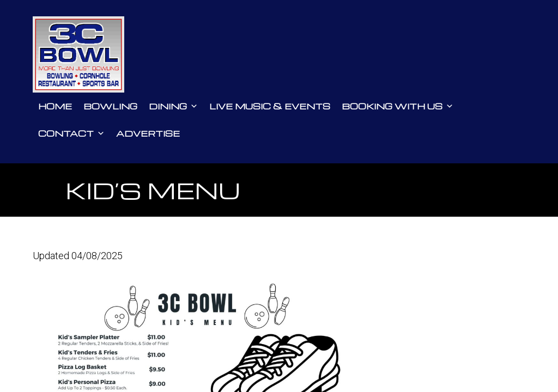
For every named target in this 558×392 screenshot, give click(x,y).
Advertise (148, 133)
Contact (71, 133)
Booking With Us (398, 106)
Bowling (110, 106)
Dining (173, 106)
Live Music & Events (270, 106)
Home (55, 106)
